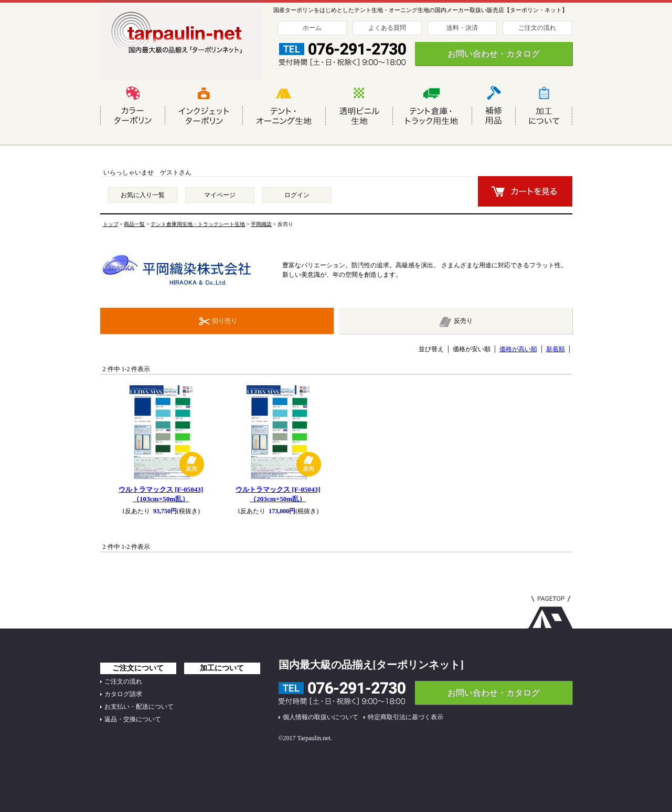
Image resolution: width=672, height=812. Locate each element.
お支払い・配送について (139, 707)
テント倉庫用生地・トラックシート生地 (198, 224)
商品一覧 (134, 224)
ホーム (312, 28)
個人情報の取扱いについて (321, 717)
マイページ (220, 195)
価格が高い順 (518, 349)
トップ (111, 224)
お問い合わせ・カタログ (494, 54)
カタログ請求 (123, 694)
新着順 (556, 349)
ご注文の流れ (537, 28)
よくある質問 (387, 28)
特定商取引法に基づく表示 (406, 717)
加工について (222, 668)
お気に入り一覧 (143, 195)
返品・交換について (133, 719)
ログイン (297, 195)
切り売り (225, 321)
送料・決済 (462, 28)
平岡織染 (261, 224)
